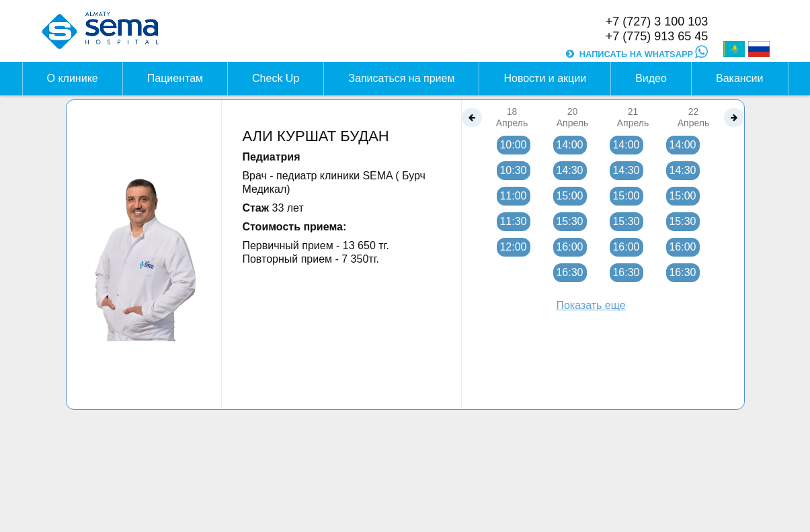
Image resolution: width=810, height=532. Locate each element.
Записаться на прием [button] (401, 78)
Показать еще (591, 305)
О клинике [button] (73, 78)
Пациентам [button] (175, 78)
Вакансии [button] (740, 78)
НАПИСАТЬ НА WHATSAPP (644, 54)
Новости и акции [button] (545, 78)
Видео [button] (651, 78)
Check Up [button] (276, 78)
